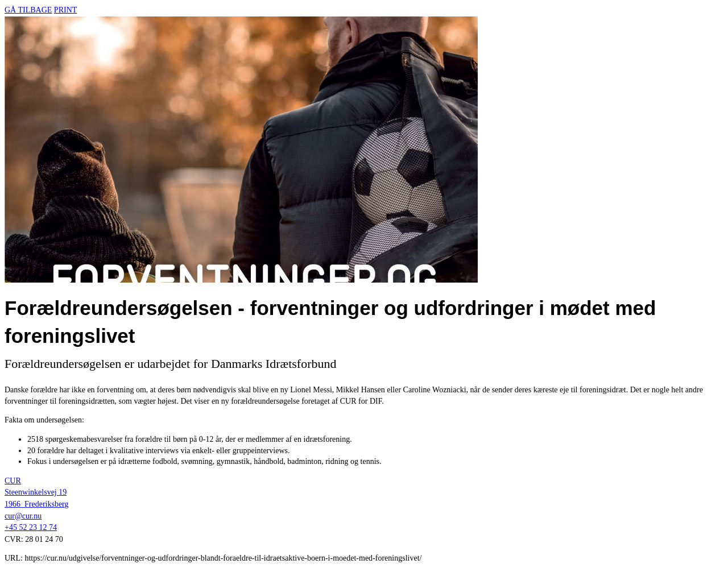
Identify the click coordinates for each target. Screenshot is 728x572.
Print (65, 10)
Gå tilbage (28, 10)
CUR (13, 481)
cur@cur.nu (23, 516)
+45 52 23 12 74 (31, 527)
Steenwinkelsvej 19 (36, 492)
